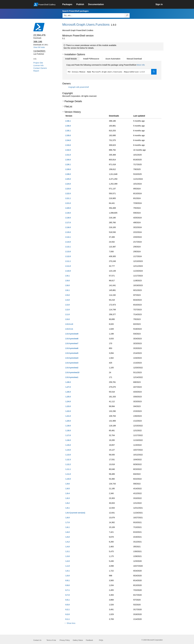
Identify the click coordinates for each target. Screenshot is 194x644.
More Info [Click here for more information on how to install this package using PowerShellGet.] (141, 65)
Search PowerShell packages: (76, 11)
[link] (69, 4)
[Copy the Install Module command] (154, 72)
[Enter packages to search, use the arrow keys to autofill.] (93, 15)
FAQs (101, 640)
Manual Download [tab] (134, 59)
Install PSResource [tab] (91, 59)
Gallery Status (78, 640)
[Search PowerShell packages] (127, 15)
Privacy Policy (65, 640)
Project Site (38, 63)
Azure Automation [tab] (113, 59)
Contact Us (37, 640)
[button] (63, 54)
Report (36, 71)
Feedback (90, 640)
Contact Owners (40, 68)
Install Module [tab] (71, 59)
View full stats (39, 47)
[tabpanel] (112, 69)
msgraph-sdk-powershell (78, 87)
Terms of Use (51, 640)
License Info (39, 65)
